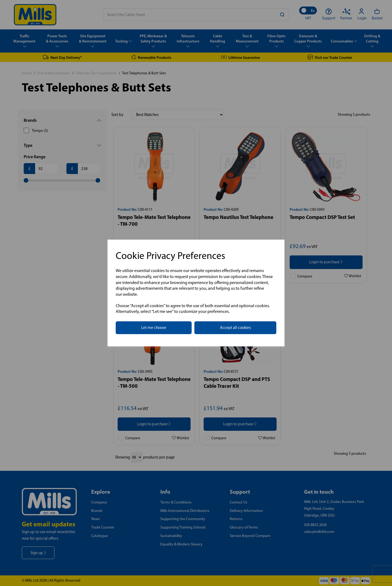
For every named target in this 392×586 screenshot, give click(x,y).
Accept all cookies (235, 328)
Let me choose (154, 328)
